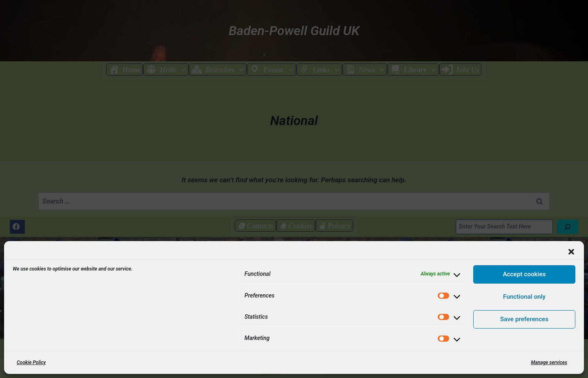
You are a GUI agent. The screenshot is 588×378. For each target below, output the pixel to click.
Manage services (549, 362)
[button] (571, 252)
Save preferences (524, 320)
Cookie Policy (31, 362)
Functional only (524, 297)
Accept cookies (524, 275)
